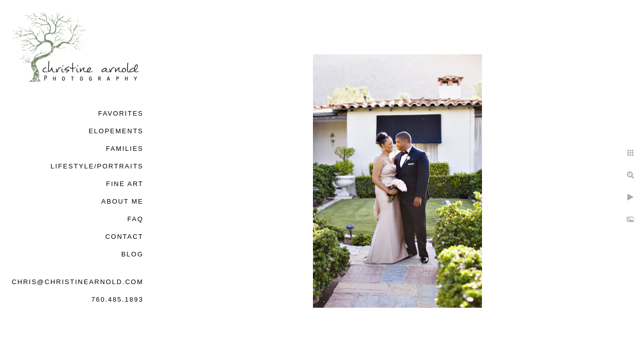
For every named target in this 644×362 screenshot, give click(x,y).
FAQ (135, 219)
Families (125, 149)
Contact (124, 237)
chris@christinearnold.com (77, 282)
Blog (132, 254)
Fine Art (125, 184)
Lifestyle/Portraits (97, 166)
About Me (122, 201)
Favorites (121, 113)
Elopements (116, 131)
